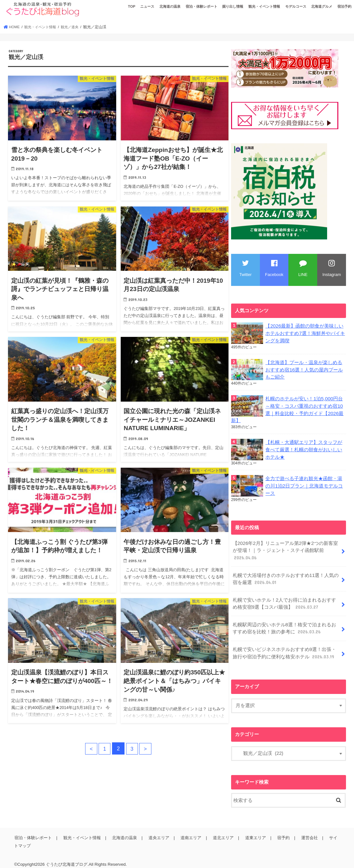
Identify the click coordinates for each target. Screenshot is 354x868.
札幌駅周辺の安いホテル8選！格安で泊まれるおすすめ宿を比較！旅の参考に (284, 623)
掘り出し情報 (233, 6)
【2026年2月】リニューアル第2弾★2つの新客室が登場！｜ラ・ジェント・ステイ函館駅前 (285, 547)
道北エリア (220, 831)
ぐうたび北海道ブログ (67, 858)
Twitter (245, 268)
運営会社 (305, 831)
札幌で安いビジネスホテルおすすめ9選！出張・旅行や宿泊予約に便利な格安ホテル (284, 647)
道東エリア (252, 831)
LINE (303, 268)
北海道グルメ (322, 6)
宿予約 (280, 831)
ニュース (147, 6)
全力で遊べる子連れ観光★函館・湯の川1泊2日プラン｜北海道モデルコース (304, 483)
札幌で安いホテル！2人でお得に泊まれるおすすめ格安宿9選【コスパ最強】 (284, 599)
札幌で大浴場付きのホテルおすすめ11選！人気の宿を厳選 (286, 575)
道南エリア (189, 831)
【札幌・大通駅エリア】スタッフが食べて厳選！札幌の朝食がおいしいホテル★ (304, 447)
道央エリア (157, 831)
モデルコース (296, 6)
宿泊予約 (344, 6)
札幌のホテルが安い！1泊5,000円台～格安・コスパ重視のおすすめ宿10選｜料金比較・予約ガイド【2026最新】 (287, 408)
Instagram (332, 268)
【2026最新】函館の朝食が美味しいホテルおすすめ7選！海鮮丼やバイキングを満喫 (305, 333)
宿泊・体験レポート (201, 6)
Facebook (274, 268)
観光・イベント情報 (264, 6)
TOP (132, 6)
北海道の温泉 (170, 6)
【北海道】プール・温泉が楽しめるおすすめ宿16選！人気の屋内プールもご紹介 (304, 369)
